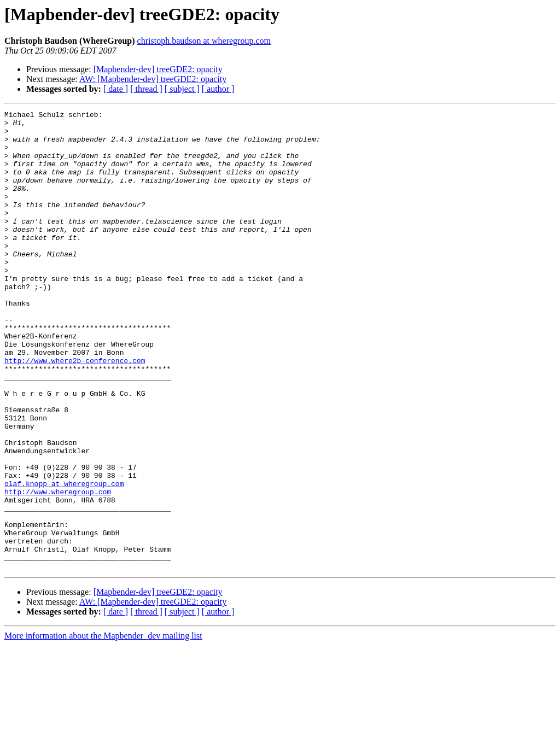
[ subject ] (182, 89)
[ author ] (218, 89)
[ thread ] (146, 89)
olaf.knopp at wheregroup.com (64, 559)
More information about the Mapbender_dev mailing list (103, 727)
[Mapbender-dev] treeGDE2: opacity (158, 69)
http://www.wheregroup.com (58, 569)
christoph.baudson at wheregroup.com (204, 41)
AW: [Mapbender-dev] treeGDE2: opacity (153, 79)
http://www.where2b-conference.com (75, 411)
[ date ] (116, 89)
